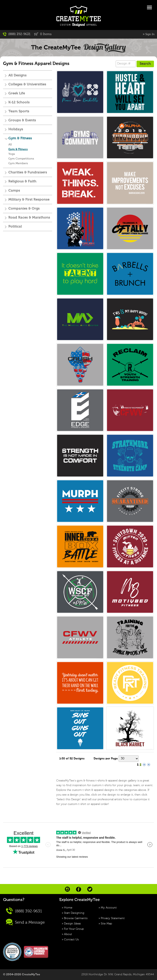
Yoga (12, 154)
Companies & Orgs (24, 209)
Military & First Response (29, 200)
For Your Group (74, 929)
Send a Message (25, 922)
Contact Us (71, 940)
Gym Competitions (21, 159)
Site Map (106, 924)
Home (68, 908)
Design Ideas (72, 924)
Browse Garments (76, 918)
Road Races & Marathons (29, 218)
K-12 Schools (19, 102)
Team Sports (19, 111)
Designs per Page (106, 759)
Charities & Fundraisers (28, 172)
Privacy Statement (113, 918)
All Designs (17, 75)
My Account (109, 908)
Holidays (16, 129)
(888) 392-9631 (17, 34)
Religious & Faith (22, 181)
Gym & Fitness (20, 138)
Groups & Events (22, 120)
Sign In (150, 34)
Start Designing (74, 913)
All (10, 145)
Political (15, 227)
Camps (14, 191)
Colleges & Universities (27, 84)
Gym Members (18, 163)
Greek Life (17, 93)
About (68, 934)
